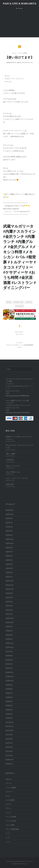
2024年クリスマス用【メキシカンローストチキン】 (19, 438)
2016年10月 (10, 760)
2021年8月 (9, 593)
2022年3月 (9, 568)
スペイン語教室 (11, 788)
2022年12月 (10, 539)
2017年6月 (9, 747)
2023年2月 (9, 531)
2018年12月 (10, 672)
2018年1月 (9, 718)
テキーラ (9, 804)
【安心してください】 (13, 466)
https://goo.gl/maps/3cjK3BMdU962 (17, 396)
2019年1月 (9, 668)
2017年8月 (9, 739)
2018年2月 (9, 714)
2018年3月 (9, 710)
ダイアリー (9, 792)
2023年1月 (9, 535)
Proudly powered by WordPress (16, 861)
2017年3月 (9, 755)
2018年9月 (9, 685)
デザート (9, 808)
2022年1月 (9, 577)
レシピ (8, 837)
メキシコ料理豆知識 (12, 829)
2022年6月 (9, 556)
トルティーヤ (18, 302)
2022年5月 (9, 560)
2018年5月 (9, 701)
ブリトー (29, 302)
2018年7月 (9, 693)
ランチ (8, 833)
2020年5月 (9, 631)
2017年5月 (9, 751)
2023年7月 (9, 523)
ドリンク (9, 812)
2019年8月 (9, 656)
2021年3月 (9, 610)
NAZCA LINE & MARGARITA (20, 3)
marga (14, 62)
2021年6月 (9, 597)
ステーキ (9, 783)
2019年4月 (9, 660)
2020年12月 (10, 618)
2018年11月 (10, 676)
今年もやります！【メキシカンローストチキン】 (19, 446)
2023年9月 (9, 518)
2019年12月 (10, 643)
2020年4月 (9, 635)
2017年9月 (9, 735)
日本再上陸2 (10, 484)
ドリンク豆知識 (11, 817)
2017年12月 (10, 722)
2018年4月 (9, 706)
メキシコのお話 (11, 821)
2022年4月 (9, 564)
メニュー (20, 8)
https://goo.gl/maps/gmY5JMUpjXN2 (18, 413)
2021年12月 (10, 581)
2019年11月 (10, 647)
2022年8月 (9, 548)
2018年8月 (9, 689)
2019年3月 (9, 664)
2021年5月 (9, 602)
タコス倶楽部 (10, 800)
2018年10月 (10, 681)
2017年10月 (10, 730)
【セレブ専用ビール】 (13, 472)
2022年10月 (10, 543)
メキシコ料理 (22, 53)
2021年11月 (10, 585)
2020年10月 (10, 622)
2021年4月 (9, 606)
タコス (14, 53)
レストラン (20, 306)
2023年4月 (9, 527)
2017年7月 (9, 743)
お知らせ (9, 779)
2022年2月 (9, 573)
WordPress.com (22, 864)
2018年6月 (9, 697)
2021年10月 (10, 589)
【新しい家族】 (11, 454)
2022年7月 (9, 552)
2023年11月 (10, 514)
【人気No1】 (10, 460)
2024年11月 (10, 510)
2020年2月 (9, 639)
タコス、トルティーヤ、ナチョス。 (17, 478)
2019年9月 (9, 652)
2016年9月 (9, 764)
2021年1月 (9, 614)
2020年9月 (9, 627)
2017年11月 (10, 726)
